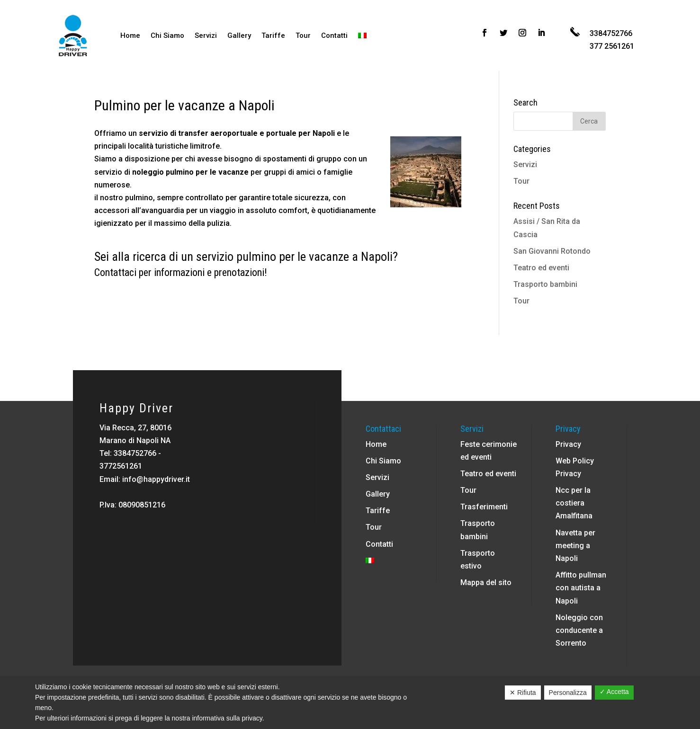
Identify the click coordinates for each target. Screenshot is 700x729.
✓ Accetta (614, 692)
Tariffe (273, 36)
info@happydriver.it (156, 479)
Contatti (334, 36)
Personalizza (568, 693)
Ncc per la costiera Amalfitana (574, 503)
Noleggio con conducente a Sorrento (579, 630)
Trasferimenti (484, 507)
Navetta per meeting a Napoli (575, 546)
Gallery (239, 36)
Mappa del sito (486, 582)
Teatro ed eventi (541, 268)
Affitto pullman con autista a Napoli (581, 588)
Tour (303, 36)
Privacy (568, 444)
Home (130, 36)
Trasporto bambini (545, 284)
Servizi (206, 36)
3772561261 (121, 466)
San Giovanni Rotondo (552, 251)
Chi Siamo (167, 36)
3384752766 (135, 453)
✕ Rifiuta (523, 693)
